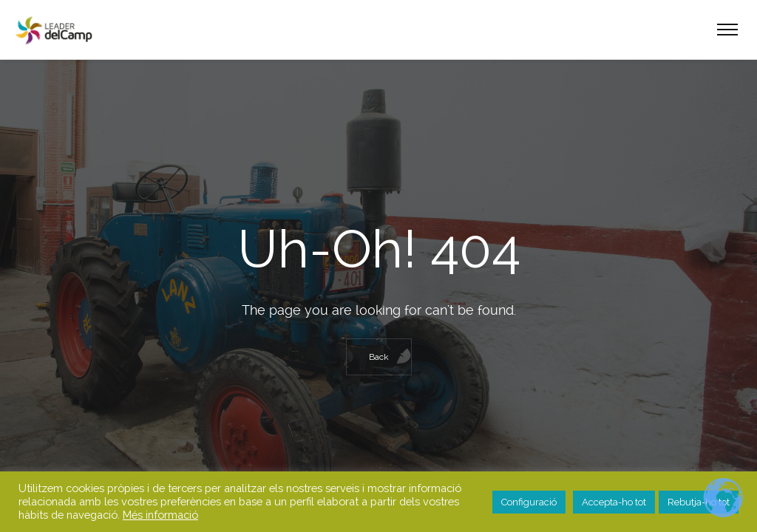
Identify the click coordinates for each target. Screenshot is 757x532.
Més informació (160, 515)
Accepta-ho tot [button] (614, 502)
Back (379, 357)
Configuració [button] (529, 502)
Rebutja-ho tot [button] (699, 502)
